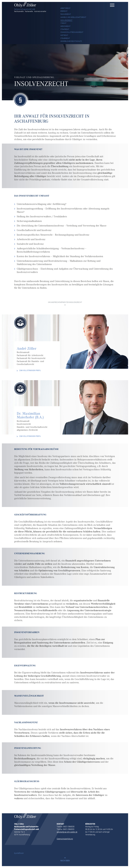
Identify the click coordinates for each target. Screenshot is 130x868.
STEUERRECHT (65, 38)
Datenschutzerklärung (65, 839)
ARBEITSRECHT (65, 8)
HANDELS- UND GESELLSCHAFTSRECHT (73, 17)
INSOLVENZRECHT (66, 20)
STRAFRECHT (65, 29)
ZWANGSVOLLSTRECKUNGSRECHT (72, 32)
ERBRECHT (64, 11)
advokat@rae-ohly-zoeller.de (67, 832)
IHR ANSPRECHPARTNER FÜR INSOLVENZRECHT (65, 302)
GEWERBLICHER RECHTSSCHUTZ (71, 41)
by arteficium (19, 853)
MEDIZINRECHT (65, 26)
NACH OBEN (65, 861)
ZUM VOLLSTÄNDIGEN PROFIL (30, 370)
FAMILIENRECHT (66, 14)
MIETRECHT (64, 35)
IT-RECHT (63, 23)
